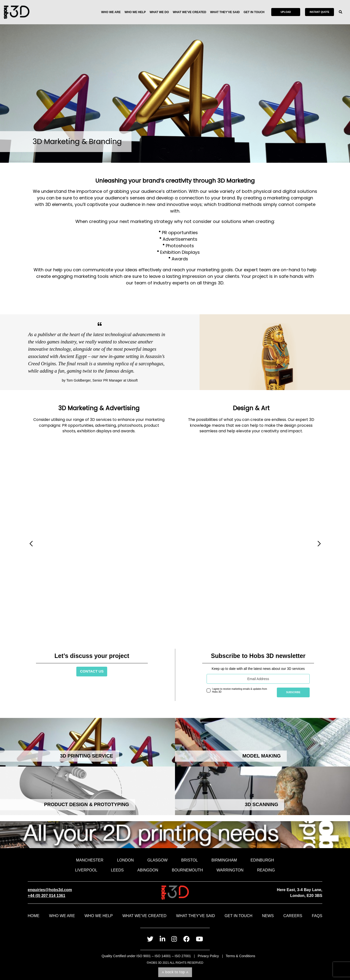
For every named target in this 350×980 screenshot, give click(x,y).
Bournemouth (187, 870)
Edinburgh (262, 860)
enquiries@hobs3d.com (50, 890)
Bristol (189, 860)
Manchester (90, 860)
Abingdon (148, 870)
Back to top (175, 972)
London (125, 860)
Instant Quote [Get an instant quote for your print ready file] (319, 12)
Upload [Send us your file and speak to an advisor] (286, 12)
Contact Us (92, 671)
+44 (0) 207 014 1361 (46, 895)
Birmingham (224, 860)
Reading (266, 870)
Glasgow (157, 860)
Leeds (117, 870)
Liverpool (86, 870)
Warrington (230, 870)
